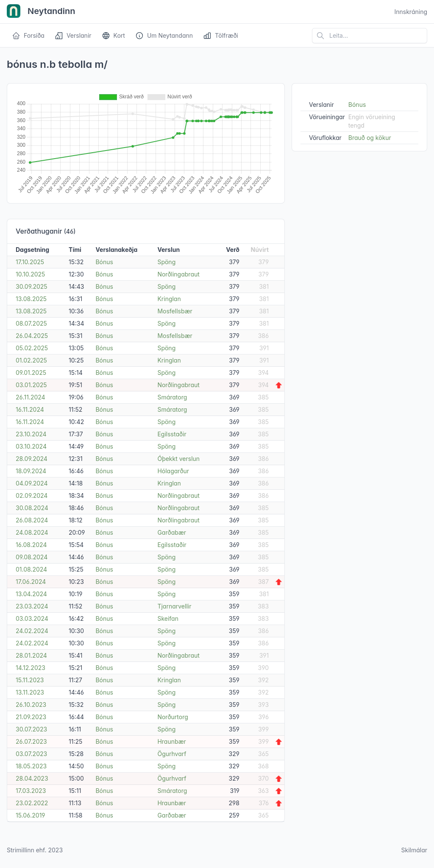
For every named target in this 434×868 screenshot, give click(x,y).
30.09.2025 (32, 286)
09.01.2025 (31, 373)
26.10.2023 (31, 705)
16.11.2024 (30, 409)
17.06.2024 (31, 582)
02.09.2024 (32, 495)
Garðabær (172, 532)
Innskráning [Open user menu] (411, 12)
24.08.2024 (32, 532)
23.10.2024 (31, 434)
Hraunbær (171, 741)
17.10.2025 (30, 262)
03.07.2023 (31, 754)
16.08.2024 (31, 545)
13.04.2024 (31, 594)
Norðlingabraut (178, 274)
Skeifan (168, 618)
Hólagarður (173, 471)
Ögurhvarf (172, 754)
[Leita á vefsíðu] (370, 36)
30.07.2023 (31, 729)
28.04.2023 (32, 778)
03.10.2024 (31, 446)
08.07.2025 (31, 323)
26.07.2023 (31, 741)
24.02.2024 (32, 631)
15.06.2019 (31, 815)
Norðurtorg (172, 717)
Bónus (104, 262)
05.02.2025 (32, 348)
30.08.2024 (32, 508)
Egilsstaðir (172, 434)
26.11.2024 (31, 397)
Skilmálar (414, 850)
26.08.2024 (32, 520)
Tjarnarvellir (174, 606)
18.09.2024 (31, 471)
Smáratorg (172, 397)
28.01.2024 (31, 655)
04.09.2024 (32, 483)
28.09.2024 (32, 459)
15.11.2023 (30, 680)
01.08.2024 (31, 569)
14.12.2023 (31, 668)
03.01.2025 (31, 385)
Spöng (166, 262)
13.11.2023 (30, 692)
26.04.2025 (32, 336)
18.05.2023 (31, 766)
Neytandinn (41, 12)
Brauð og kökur (370, 138)
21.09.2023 (31, 717)
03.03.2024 (32, 618)
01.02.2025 (31, 360)
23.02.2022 (32, 803)
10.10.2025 (30, 274)
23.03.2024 (32, 606)
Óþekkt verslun (178, 459)
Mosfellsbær (175, 311)
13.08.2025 (31, 299)
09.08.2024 (32, 557)
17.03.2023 (31, 791)
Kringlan (169, 299)
